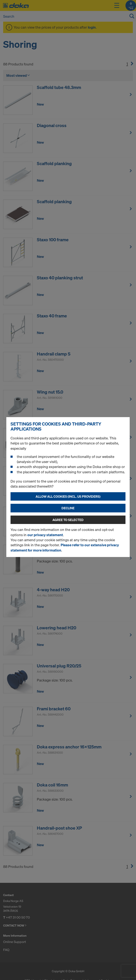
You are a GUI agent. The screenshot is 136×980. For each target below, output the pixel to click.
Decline (68, 508)
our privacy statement (45, 535)
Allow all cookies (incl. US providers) (68, 496)
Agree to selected (68, 520)
